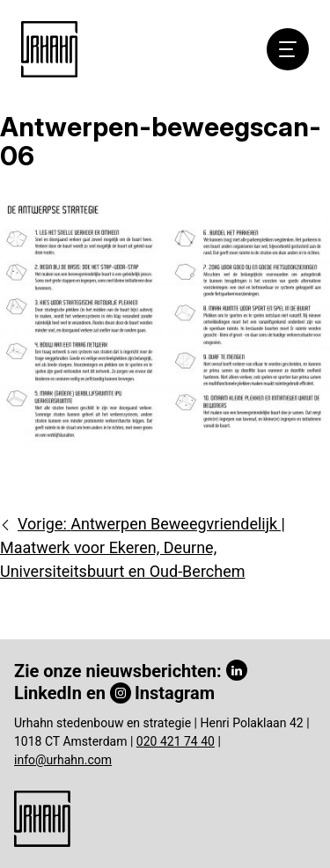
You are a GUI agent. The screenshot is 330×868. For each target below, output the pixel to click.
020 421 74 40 (176, 741)
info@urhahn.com (63, 760)
